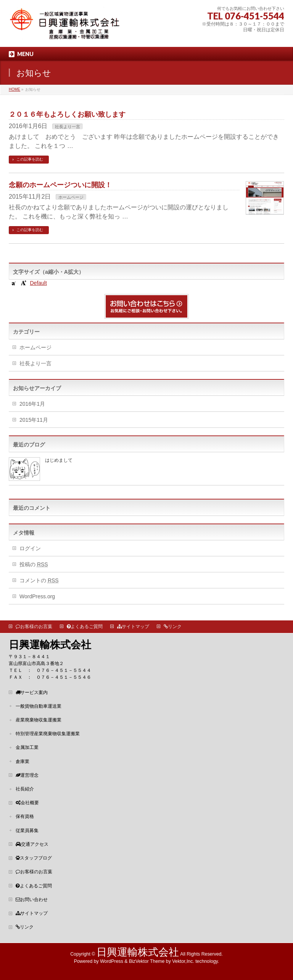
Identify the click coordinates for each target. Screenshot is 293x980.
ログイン (30, 548)
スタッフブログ (34, 858)
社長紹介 (25, 789)
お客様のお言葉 (34, 627)
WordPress (112, 961)
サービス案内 (32, 692)
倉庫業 (23, 762)
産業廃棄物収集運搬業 (39, 720)
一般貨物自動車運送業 (39, 706)
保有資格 (25, 816)
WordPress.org (37, 596)
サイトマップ (133, 627)
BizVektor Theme (147, 961)
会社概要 (27, 803)
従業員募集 (27, 831)
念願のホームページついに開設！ (60, 185)
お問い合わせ (32, 900)
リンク (173, 627)
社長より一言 (68, 127)
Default (38, 283)
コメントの (39, 580)
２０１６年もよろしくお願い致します (67, 114)
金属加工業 (27, 747)
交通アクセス (32, 844)
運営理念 (27, 775)
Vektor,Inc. (183, 961)
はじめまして (59, 460)
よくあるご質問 (85, 627)
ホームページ (71, 197)
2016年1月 (32, 404)
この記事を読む (30, 159)
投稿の (34, 564)
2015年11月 (34, 420)
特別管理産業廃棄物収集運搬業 (48, 734)
